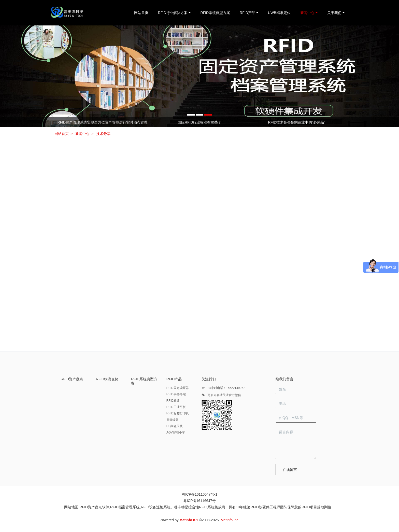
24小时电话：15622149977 (223, 389)
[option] (199, 76)
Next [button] (343, 122)
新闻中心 (82, 134)
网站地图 (71, 507)
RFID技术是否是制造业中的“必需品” (296, 122)
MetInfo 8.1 (189, 520)
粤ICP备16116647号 (199, 501)
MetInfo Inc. (230, 520)
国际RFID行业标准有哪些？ (200, 122)
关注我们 (209, 379)
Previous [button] (56, 122)
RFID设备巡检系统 (156, 507)
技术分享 (103, 134)
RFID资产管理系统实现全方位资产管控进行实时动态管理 (102, 122)
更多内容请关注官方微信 (221, 396)
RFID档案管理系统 (125, 507)
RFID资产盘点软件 (94, 507)
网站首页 (141, 13)
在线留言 (290, 470)
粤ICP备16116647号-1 (199, 494)
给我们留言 (284, 379)
